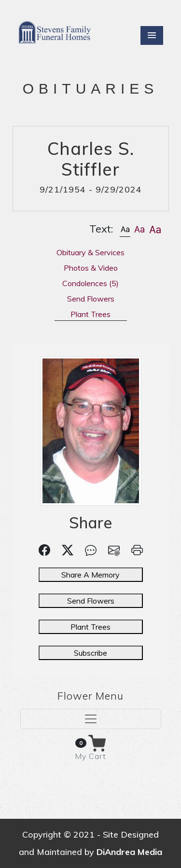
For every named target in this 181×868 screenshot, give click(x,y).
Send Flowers (91, 601)
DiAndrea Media (129, 852)
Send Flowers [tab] (91, 299)
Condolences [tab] (90, 283)
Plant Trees (90, 627)
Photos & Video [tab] (91, 268)
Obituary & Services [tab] (90, 252)
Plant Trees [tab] (90, 314)
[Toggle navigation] (91, 719)
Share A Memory (90, 575)
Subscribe (90, 653)
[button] (125, 229)
